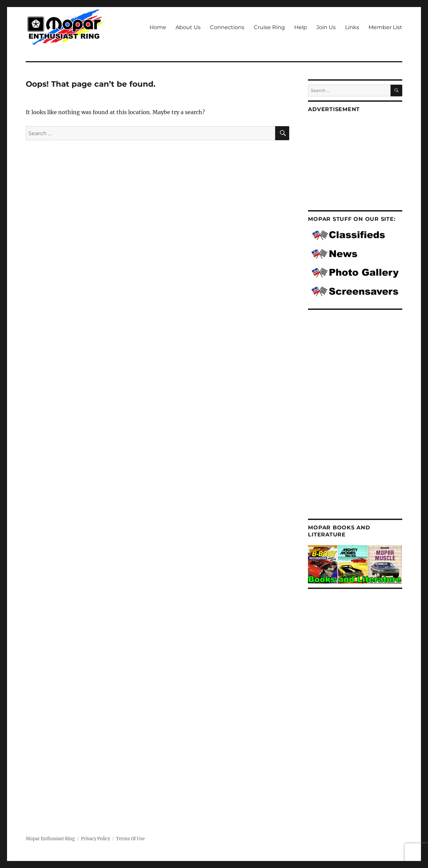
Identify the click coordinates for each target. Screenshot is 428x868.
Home (158, 27)
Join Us (326, 27)
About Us (188, 27)
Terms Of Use (130, 839)
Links (352, 27)
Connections (227, 27)
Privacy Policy (95, 839)
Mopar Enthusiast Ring (50, 839)
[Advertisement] (359, 162)
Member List (385, 27)
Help (301, 27)
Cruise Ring (269, 27)
